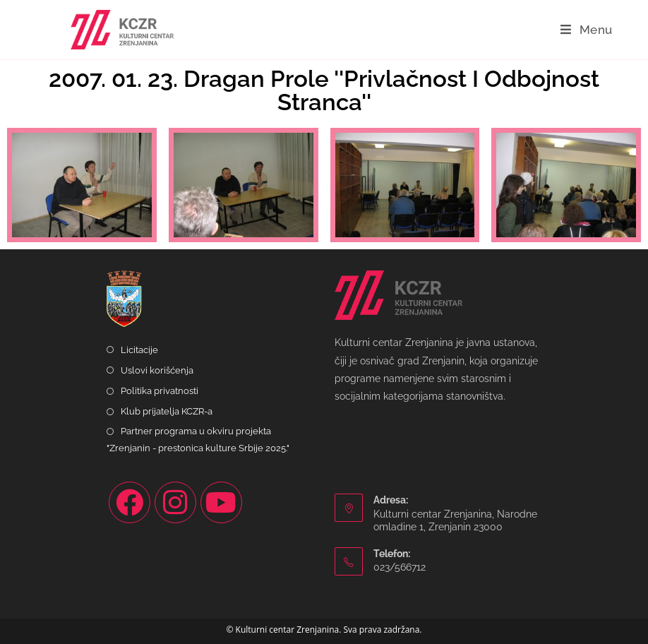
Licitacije (139, 350)
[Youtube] (221, 502)
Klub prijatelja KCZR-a (167, 411)
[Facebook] (130, 502)
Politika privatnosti (160, 391)
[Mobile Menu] (587, 30)
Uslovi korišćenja (157, 370)
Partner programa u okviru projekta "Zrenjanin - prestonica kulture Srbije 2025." (198, 439)
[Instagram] (175, 502)
